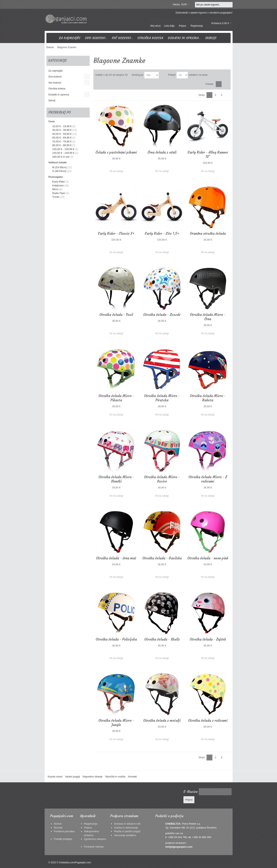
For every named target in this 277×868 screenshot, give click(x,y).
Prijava (88, 828)
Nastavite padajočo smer (162, 75)
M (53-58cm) (60, 167)
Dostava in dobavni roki (127, 824)
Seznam (225, 84)
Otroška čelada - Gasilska (162, 558)
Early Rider (59, 182)
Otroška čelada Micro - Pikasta (116, 398)
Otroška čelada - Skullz (162, 639)
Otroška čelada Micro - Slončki (116, 479)
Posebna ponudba (64, 831)
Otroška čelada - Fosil (116, 315)
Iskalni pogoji (73, 777)
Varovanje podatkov (125, 835)
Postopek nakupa (94, 847)
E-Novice (191, 792)
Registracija (91, 824)
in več (61, 157)
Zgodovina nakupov (95, 839)
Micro (55, 189)
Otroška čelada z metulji (162, 721)
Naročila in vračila (115, 777)
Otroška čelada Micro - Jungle (116, 723)
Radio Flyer (59, 193)
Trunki (56, 197)
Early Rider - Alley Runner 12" (208, 155)
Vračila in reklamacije (126, 828)
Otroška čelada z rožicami (208, 721)
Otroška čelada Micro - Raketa (208, 398)
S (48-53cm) (59, 171)
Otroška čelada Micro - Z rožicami (208, 479)
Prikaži (172, 75)
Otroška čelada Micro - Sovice (162, 479)
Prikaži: (210, 84)
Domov (58, 824)
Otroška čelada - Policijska (116, 639)
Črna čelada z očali (162, 152)
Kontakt (132, 777)
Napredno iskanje (92, 777)
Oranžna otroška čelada (208, 234)
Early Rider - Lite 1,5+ (162, 234)
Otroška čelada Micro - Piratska (162, 398)
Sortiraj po (138, 75)
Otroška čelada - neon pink (208, 558)
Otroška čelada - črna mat (116, 558)
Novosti (58, 828)
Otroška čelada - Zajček (208, 639)
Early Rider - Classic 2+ (116, 234)
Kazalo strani (55, 777)
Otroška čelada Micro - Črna (208, 317)
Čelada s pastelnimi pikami (116, 152)
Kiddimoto (58, 186)
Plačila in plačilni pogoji (127, 831)
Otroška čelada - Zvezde (162, 315)
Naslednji (228, 95)
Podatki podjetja (63, 839)
